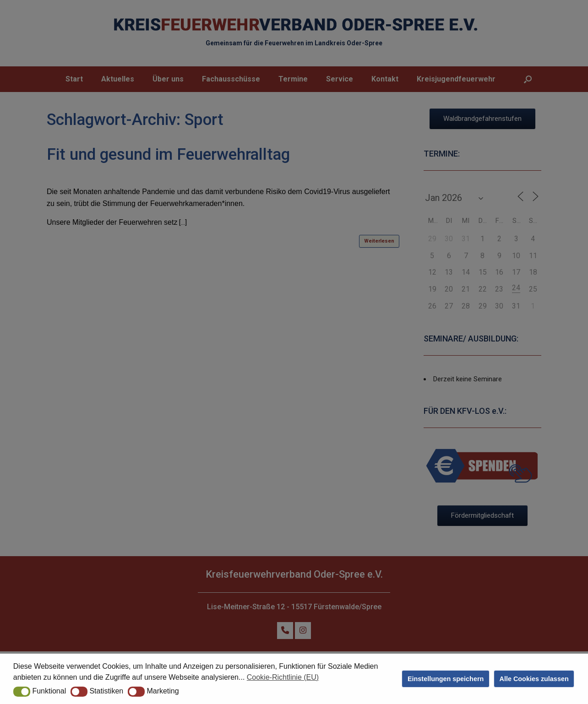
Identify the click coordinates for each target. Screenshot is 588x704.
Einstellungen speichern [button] (446, 679)
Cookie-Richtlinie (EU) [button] (283, 677)
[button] (22, 692)
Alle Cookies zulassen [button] (534, 679)
